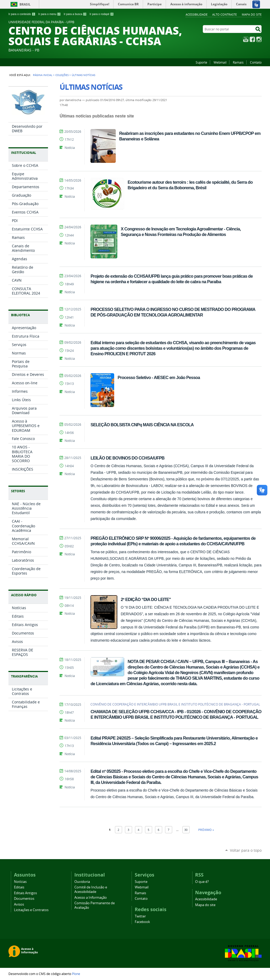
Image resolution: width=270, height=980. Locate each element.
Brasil (25, 4)
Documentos (24, 899)
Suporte (201, 62)
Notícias (20, 882)
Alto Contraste (225, 14)
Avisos (19, 904)
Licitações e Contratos (31, 910)
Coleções (62, 75)
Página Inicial (43, 75)
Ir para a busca (75, 14)
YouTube (246, 39)
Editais (19, 887)
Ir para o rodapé (102, 14)
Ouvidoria (82, 882)
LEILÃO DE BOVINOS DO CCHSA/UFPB (127, 458)
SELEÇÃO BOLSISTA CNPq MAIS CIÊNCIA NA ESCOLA (142, 425)
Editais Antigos (25, 893)
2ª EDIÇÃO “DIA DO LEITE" (146, 599)
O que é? (202, 882)
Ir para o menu (49, 14)
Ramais (238, 62)
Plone (76, 974)
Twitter (140, 916)
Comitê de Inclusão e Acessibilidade (91, 889)
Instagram (259, 39)
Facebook (252, 39)
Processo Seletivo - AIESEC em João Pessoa (159, 377)
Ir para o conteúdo (22, 14)
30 (186, 830)
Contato (256, 62)
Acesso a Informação (91, 898)
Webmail (220, 62)
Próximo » (206, 830)
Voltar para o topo (246, 850)
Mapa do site (252, 14)
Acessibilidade (197, 14)
